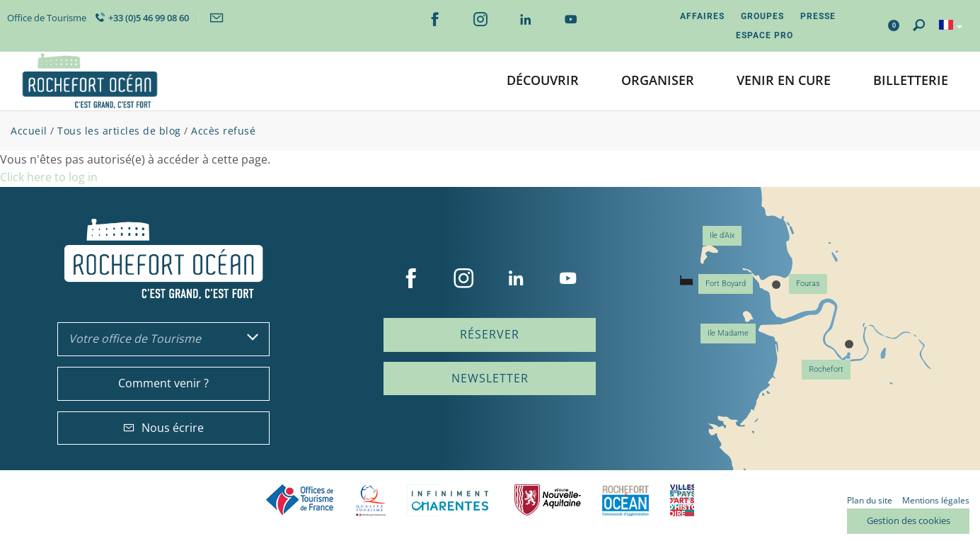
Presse (818, 16)
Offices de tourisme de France (300, 500)
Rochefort (826, 369)
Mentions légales (936, 500)
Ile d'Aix (722, 235)
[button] (543, 81)
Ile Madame (728, 333)
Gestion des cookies (909, 520)
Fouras (808, 284)
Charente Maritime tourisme (450, 500)
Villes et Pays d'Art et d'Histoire (682, 500)
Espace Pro (765, 35)
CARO (626, 500)
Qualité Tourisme (371, 500)
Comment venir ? (163, 383)
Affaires (702, 16)
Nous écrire (163, 428)
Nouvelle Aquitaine (548, 500)
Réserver (490, 334)
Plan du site (870, 500)
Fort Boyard (726, 284)
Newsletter (490, 378)
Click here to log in (49, 177)
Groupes (762, 16)
